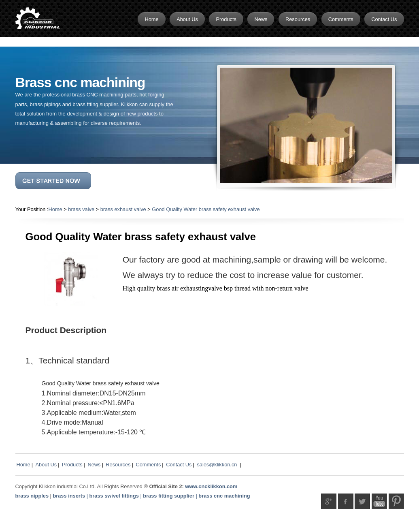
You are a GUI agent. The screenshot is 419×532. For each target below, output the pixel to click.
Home (55, 209)
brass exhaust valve (123, 209)
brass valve (81, 209)
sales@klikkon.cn (217, 465)
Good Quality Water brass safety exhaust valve (206, 209)
